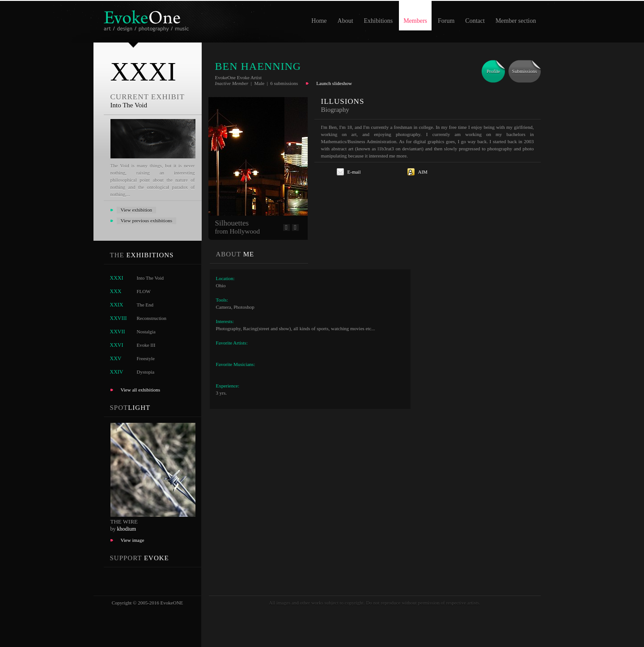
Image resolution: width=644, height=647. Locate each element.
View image (133, 540)
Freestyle (146, 358)
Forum (446, 21)
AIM (423, 172)
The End (145, 305)
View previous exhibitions (146, 221)
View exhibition (137, 210)
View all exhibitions (141, 390)
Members (415, 21)
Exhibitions (379, 21)
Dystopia (146, 372)
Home (319, 21)
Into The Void (150, 278)
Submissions (525, 71)
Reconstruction (152, 318)
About (345, 21)
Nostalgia (146, 332)
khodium (127, 529)
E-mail (354, 172)
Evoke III (146, 345)
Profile (493, 71)
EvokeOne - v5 (148, 19)
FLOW (144, 291)
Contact (475, 21)
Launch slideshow (334, 83)
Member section (516, 21)
